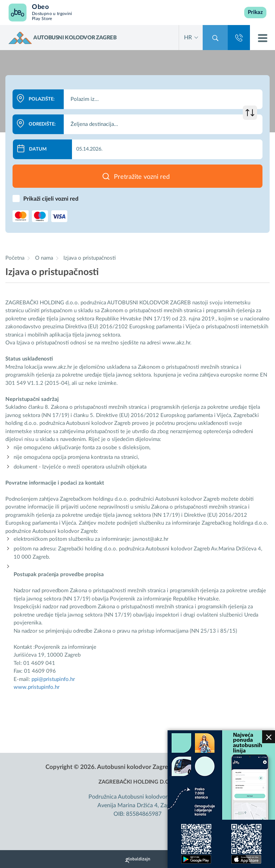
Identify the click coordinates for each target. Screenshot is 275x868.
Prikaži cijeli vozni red (51, 199)
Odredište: (42, 124)
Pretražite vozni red (142, 177)
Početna (15, 258)
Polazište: (42, 99)
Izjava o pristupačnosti (90, 258)
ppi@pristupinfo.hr (53, 679)
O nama (45, 258)
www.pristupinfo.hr (37, 687)
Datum (38, 149)
